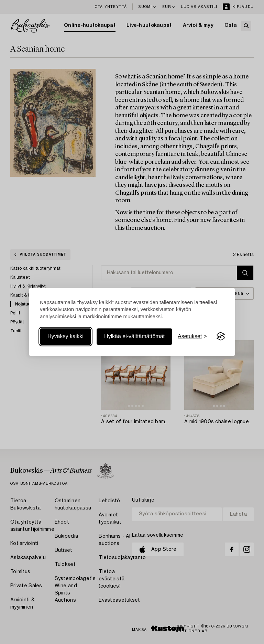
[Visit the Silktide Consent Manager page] (221, 336)
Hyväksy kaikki (65, 336)
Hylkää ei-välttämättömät (134, 336)
